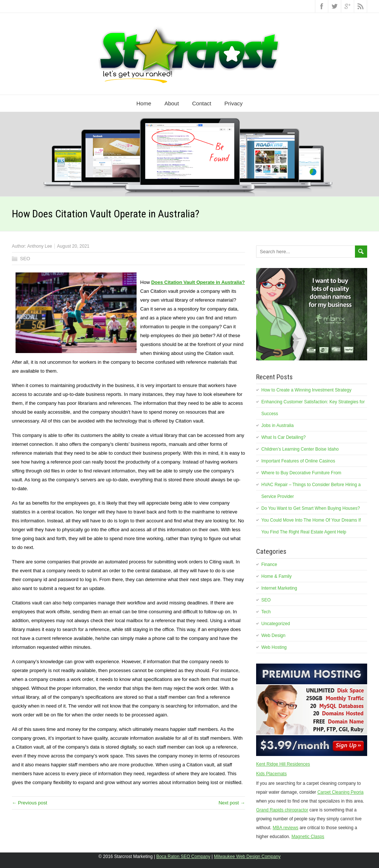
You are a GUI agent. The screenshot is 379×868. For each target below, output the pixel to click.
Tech (266, 612)
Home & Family (276, 576)
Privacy (233, 103)
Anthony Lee (39, 246)
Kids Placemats (271, 774)
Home (144, 103)
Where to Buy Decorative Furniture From (301, 473)
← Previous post (29, 803)
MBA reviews (286, 828)
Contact (202, 103)
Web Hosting (274, 647)
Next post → (232, 803)
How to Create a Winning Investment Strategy (306, 390)
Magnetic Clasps (308, 837)
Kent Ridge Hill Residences (283, 764)
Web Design (273, 635)
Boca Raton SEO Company (183, 857)
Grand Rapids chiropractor (282, 810)
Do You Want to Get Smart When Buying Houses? (311, 508)
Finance (269, 564)
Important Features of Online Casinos (298, 461)
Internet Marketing (279, 588)
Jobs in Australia (277, 425)
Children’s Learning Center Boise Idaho (300, 449)
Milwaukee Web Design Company (247, 857)
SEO (25, 259)
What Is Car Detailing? (284, 437)
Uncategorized (276, 624)
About (172, 103)
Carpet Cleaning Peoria (340, 792)
